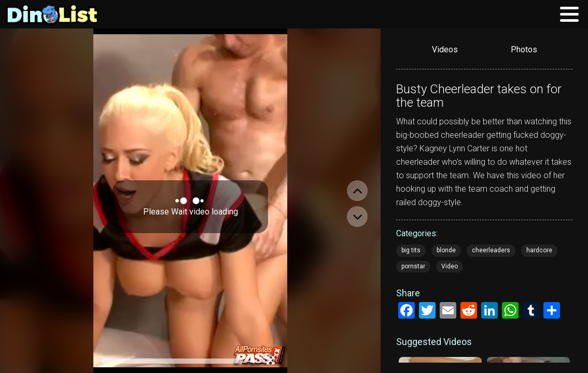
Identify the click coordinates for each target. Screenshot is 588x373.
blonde (446, 250)
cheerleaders (491, 250)
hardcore (539, 250)
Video (450, 266)
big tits (411, 250)
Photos (524, 49)
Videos (445, 49)
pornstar (413, 266)
